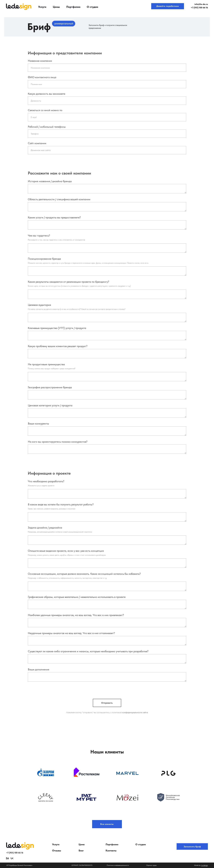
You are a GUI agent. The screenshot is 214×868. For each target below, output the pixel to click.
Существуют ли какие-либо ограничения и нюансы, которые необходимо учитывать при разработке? (88, 651)
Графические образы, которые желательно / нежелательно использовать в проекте (77, 597)
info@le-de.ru (201, 4)
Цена (82, 844)
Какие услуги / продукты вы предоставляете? (54, 217)
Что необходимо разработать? (46, 481)
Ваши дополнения (39, 669)
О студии (92, 7)
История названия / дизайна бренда (50, 181)
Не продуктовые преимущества (46, 364)
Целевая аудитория (39, 305)
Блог (81, 850)
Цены (56, 7)
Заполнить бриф (192, 847)
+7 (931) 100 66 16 (199, 8)
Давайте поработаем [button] (168, 6)
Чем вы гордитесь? (39, 236)
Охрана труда (151, 865)
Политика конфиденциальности (118, 865)
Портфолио (73, 7)
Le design (205, 865)
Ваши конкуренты (38, 424)
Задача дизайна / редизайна (45, 528)
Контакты (111, 850)
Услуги (42, 7)
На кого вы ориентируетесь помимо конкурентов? (58, 442)
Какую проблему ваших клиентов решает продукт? (58, 346)
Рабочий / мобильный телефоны (47, 127)
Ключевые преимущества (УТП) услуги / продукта (57, 328)
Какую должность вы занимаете (47, 94)
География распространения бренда (50, 387)
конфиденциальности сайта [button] (135, 712)
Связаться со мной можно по (45, 110)
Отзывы (57, 850)
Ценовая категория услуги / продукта (50, 405)
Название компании (40, 61)
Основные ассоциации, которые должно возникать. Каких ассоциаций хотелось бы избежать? (84, 574)
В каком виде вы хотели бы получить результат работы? (61, 504)
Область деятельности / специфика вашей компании (59, 199)
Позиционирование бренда (44, 259)
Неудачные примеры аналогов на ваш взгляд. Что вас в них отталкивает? (71, 633)
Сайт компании (37, 143)
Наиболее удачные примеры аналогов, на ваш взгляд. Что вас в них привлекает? (76, 615)
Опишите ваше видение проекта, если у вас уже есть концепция (66, 551)
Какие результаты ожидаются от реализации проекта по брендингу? (69, 282)
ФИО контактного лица (42, 77)
